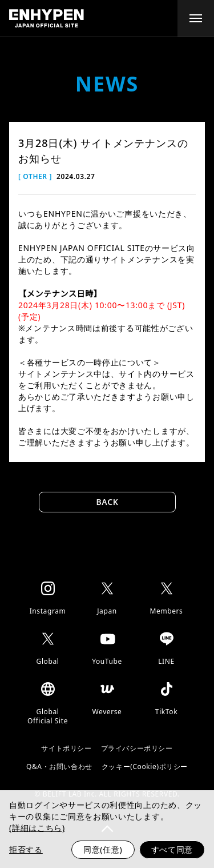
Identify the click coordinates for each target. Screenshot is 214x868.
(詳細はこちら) (37, 828)
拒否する (26, 849)
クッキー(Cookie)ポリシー (145, 767)
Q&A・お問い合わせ (59, 767)
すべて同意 (172, 849)
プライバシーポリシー (137, 748)
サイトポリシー (66, 748)
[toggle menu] (196, 18)
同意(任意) (103, 849)
